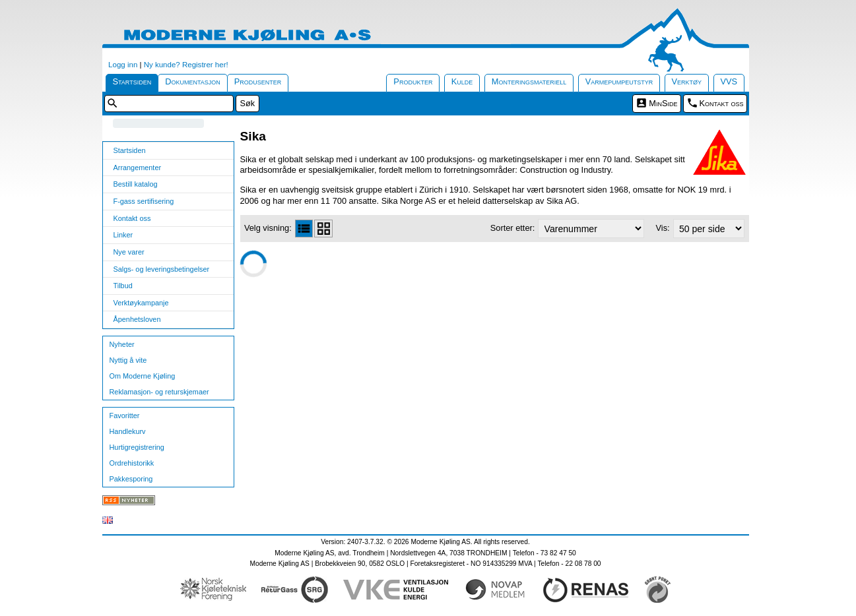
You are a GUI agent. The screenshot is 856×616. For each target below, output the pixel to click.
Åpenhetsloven (137, 319)
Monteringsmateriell (529, 81)
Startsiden (132, 81)
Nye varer (129, 252)
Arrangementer (138, 168)
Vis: (663, 228)
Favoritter (125, 416)
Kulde (462, 81)
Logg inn (123, 65)
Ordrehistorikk (132, 463)
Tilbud (123, 286)
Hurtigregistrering (137, 447)
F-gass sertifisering (144, 201)
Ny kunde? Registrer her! (186, 65)
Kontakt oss (722, 103)
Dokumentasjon (193, 81)
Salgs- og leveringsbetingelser (162, 269)
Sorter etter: (513, 228)
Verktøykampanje (141, 303)
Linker (123, 235)
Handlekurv (128, 431)
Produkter (413, 81)
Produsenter (258, 81)
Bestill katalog (136, 184)
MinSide (663, 103)
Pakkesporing (131, 479)
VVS (729, 81)
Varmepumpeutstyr (619, 81)
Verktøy (687, 81)
